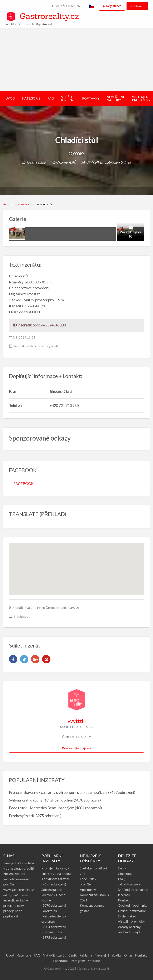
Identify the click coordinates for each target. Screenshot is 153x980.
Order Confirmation (132, 911)
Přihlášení (137, 6)
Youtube (94, 961)
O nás (128, 955)
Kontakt (124, 900)
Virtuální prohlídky (131, 921)
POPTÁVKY (91, 98)
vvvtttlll (77, 721)
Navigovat (22, 616)
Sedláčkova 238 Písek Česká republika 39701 (46, 608)
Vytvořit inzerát (54, 955)
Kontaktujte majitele (76, 748)
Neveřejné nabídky (108, 955)
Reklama (86, 955)
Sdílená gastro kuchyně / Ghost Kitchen (41, 800)
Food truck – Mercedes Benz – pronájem (42, 808)
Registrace (114, 6)
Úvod (10, 955)
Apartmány (88, 890)
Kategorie (24, 955)
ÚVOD (10, 98)
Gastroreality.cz (49, 16)
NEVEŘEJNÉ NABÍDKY (116, 98)
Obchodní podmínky (133, 905)
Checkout (125, 874)
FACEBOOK (23, 484)
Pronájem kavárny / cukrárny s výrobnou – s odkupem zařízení (58, 792)
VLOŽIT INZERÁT (67, 6)
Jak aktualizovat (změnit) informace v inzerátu (133, 889)
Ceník (122, 868)
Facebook (60, 961)
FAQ (51, 98)
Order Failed (127, 916)
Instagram (78, 961)
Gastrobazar (37, 162)
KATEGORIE (31, 98)
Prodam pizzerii (21, 816)
